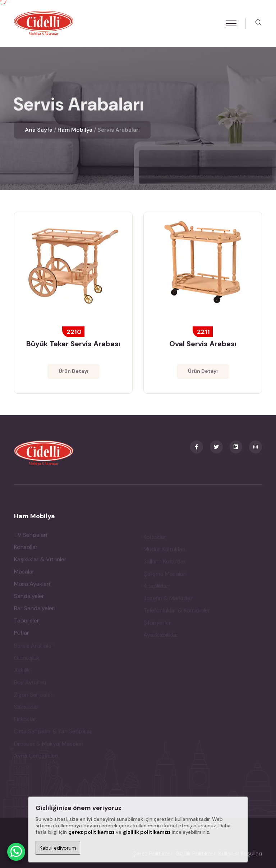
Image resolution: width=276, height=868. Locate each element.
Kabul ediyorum (58, 848)
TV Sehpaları (31, 537)
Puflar (22, 635)
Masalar (24, 574)
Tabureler (27, 623)
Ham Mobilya (75, 130)
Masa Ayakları (32, 586)
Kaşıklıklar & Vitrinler (40, 562)
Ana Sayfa (39, 130)
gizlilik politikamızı (147, 832)
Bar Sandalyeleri (35, 611)
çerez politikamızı (91, 832)
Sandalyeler (29, 598)
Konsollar (26, 549)
